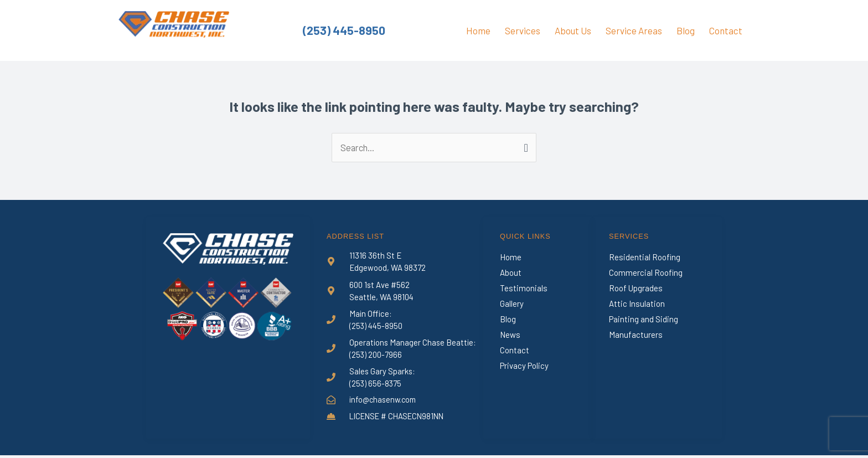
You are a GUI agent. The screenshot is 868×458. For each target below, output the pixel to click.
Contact (726, 30)
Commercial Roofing (646, 273)
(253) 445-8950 (344, 30)
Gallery (512, 304)
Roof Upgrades (636, 289)
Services (523, 30)
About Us (573, 30)
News (510, 335)
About (511, 273)
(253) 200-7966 (376, 356)
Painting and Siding (644, 320)
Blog (686, 30)
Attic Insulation (637, 304)
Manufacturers (636, 335)
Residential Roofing (645, 258)
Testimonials (524, 289)
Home (478, 30)
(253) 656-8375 (376, 385)
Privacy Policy (524, 366)
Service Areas (634, 30)
